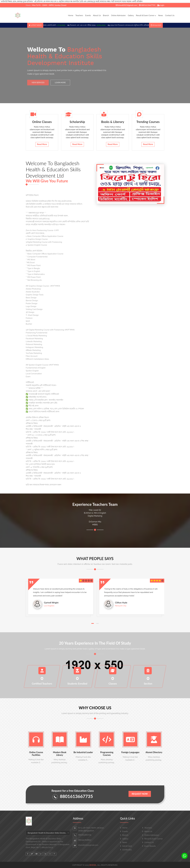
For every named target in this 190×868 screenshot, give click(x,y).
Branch (106, 15)
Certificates (126, 850)
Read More (42, 144)
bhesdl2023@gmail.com (126, 5)
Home (71, 15)
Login (161, 5)
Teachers (79, 15)
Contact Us (170, 15)
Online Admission (118, 15)
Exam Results (149, 846)
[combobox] (48, 833)
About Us (97, 15)
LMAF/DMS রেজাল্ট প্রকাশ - (54, 25)
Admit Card (126, 846)
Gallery (131, 15)
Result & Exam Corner (146, 15)
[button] (93, 623)
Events (88, 15)
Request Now (140, 794)
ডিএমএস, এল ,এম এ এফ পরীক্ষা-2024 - (90, 25)
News (161, 15)
